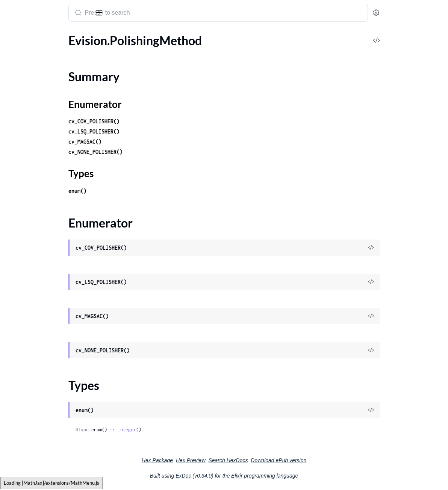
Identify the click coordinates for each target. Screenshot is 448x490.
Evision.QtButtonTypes (36, 186)
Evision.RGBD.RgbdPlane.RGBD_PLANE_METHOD (54, 440)
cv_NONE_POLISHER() (162, 152)
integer (194, 430)
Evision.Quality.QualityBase (42, 237)
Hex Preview (247, 460)
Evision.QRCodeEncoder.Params (48, 176)
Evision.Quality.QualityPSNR (43, 268)
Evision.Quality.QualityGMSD (44, 247)
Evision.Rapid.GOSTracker (39, 471)
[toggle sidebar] (103, 12)
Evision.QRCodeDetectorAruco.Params (54, 125)
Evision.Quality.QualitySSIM (42, 278)
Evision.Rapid (23, 460)
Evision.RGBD (24, 308)
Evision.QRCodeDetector (39, 105)
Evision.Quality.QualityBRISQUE (48, 227)
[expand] (105, 50)
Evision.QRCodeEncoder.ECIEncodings (54, 156)
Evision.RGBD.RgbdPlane (39, 430)
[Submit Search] (145, 14)
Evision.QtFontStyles (33, 196)
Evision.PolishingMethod (38, 50)
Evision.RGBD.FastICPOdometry (48, 339)
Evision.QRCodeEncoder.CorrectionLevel (54, 146)
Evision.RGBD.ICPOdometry (43, 349)
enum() (144, 191)
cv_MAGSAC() (152, 142)
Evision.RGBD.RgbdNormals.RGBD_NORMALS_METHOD (54, 410)
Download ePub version (335, 460)
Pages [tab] (14, 35)
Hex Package (214, 460)
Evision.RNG (22, 450)
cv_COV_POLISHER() (161, 121)
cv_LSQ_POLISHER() (161, 131)
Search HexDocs (284, 460)
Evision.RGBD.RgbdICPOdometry (50, 389)
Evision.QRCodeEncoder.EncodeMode (54, 166)
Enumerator (28, 72)
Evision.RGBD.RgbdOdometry (45, 420)
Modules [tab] (42, 35)
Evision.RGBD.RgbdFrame (39, 379)
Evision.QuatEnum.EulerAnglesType (52, 298)
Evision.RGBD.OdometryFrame (46, 369)
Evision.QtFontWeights (36, 207)
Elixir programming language (321, 476)
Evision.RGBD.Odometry (38, 359)
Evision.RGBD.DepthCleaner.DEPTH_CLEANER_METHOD (54, 328)
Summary (25, 63)
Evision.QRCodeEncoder (38, 136)
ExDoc (240, 476)
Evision (17, 9)
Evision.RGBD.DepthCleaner (43, 318)
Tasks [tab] (76, 35)
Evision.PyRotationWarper (40, 95)
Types (20, 81)
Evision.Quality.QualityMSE (42, 257)
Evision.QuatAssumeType (39, 288)
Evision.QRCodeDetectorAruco (46, 115)
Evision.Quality (25, 217)
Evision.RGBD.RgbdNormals (42, 400)
